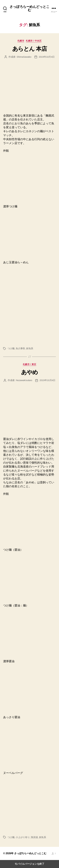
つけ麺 (11, 348)
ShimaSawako (24, 57)
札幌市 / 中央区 (34, 41)
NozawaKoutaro (24, 380)
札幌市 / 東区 (30, 364)
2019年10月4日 (47, 57)
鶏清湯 (34, 837)
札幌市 (21, 41)
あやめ (29, 372)
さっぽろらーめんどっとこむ (29, 8)
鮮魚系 (30, 348)
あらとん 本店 (30, 49)
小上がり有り (23, 837)
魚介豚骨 (20, 348)
